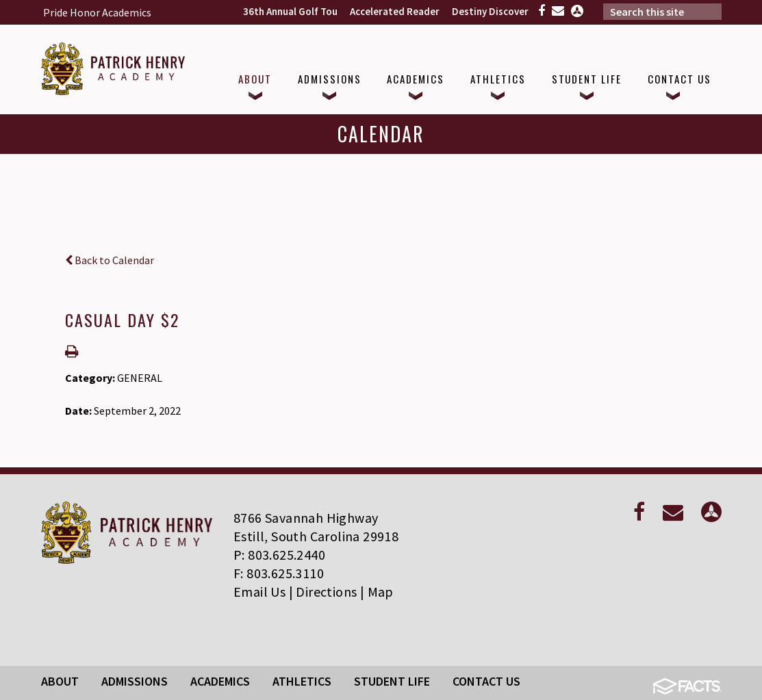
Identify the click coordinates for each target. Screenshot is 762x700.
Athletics (302, 681)
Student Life (392, 681)
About (60, 681)
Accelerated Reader (395, 11)
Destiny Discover (490, 11)
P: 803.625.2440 (279, 555)
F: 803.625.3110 (279, 573)
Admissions (135, 681)
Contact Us (486, 681)
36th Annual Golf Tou (290, 11)
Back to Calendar (110, 260)
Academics (220, 681)
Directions (326, 592)
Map (381, 592)
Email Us (259, 592)
